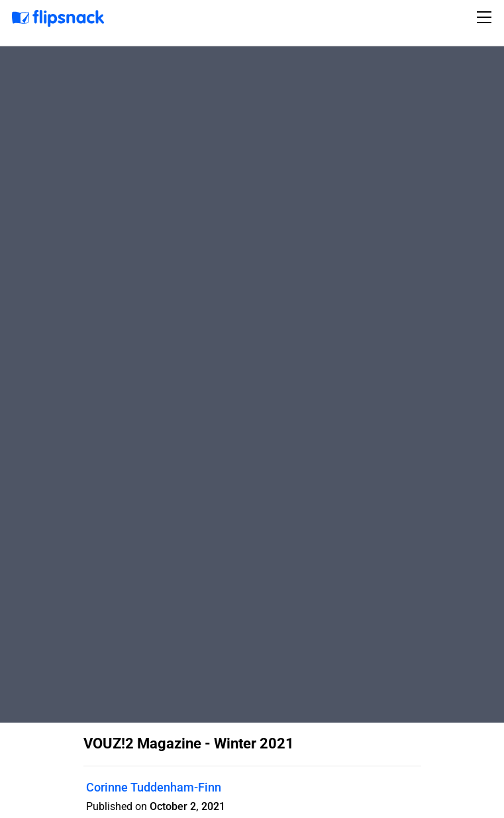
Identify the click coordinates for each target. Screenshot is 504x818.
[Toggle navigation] (486, 17)
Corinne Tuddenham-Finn (154, 787)
